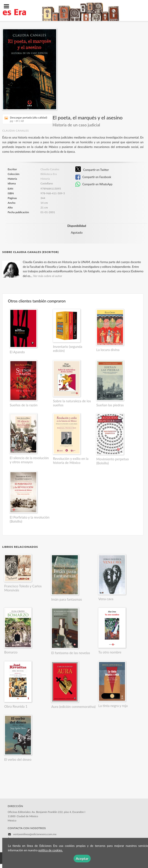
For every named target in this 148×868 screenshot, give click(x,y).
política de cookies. (51, 850)
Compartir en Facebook (93, 177)
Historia (45, 179)
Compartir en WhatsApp (94, 184)
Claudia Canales (16, 131)
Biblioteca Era (49, 174)
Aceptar (82, 858)
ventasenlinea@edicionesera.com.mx (35, 834)
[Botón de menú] (8, 7)
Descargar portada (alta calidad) (26, 119)
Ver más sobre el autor (48, 276)
